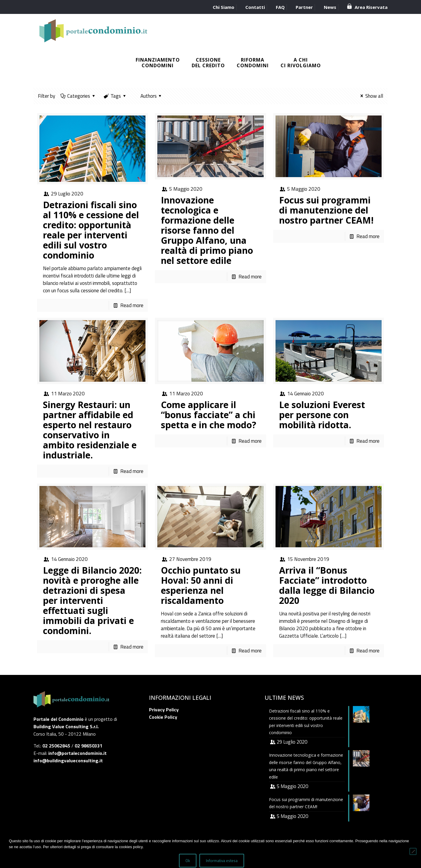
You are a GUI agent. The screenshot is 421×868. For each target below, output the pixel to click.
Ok (188, 861)
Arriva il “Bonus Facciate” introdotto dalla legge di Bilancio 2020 (327, 585)
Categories (79, 96)
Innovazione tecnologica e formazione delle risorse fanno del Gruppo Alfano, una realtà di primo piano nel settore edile (207, 230)
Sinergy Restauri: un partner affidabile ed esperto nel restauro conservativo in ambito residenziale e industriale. (90, 430)
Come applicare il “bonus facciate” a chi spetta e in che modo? (209, 415)
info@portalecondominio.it (77, 753)
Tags (115, 96)
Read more (132, 305)
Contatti (255, 7)
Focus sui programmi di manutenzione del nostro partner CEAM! (326, 210)
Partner (304, 7)
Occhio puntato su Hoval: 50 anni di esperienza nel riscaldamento (201, 585)
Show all (371, 96)
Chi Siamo (224, 7)
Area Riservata (371, 7)
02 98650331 (89, 746)
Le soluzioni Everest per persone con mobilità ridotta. (322, 415)
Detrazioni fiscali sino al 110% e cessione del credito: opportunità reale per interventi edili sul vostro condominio (91, 230)
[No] (413, 852)
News (330, 7)
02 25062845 (56, 746)
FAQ (280, 7)
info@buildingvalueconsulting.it (68, 760)
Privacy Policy (164, 710)
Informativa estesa (222, 861)
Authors (149, 96)
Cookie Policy (163, 717)
